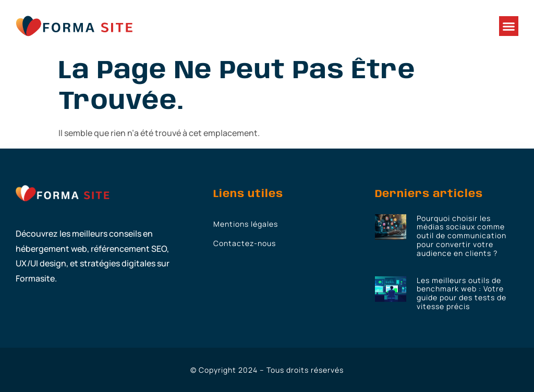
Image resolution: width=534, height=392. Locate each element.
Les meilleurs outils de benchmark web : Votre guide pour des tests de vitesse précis (462, 293)
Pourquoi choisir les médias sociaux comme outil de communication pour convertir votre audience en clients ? (462, 236)
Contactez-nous (245, 243)
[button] (509, 26)
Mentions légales (246, 224)
